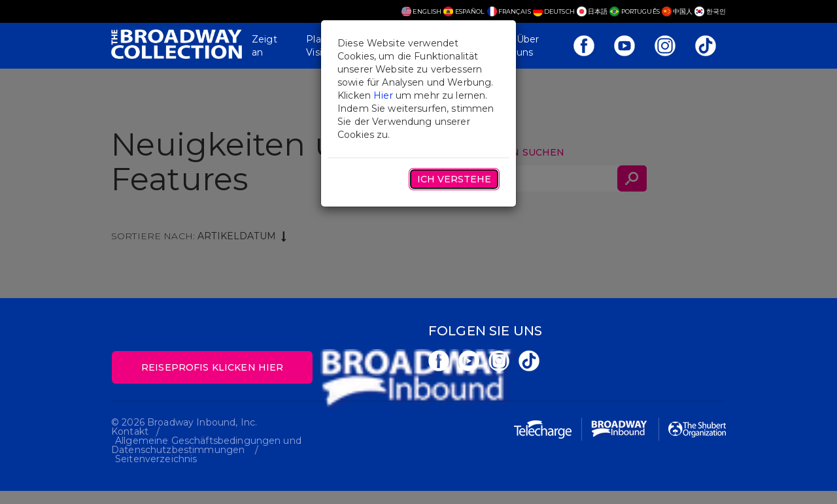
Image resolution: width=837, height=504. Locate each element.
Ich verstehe (454, 179)
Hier (383, 95)
